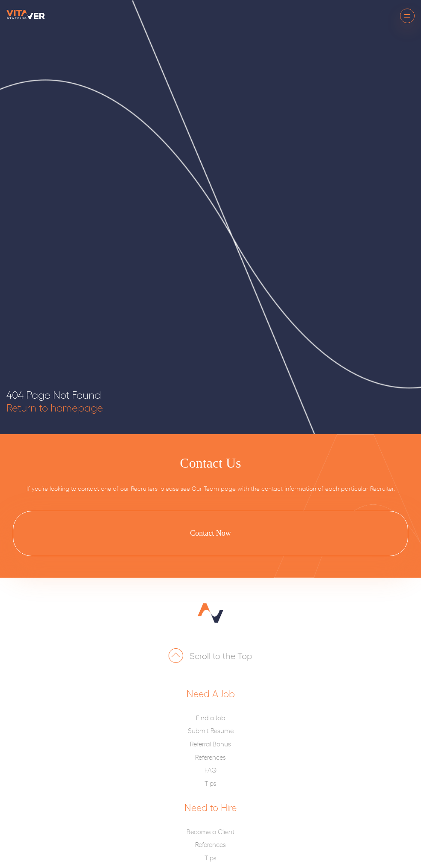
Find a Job (210, 717)
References (210, 757)
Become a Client (210, 831)
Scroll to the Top (210, 656)
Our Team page (214, 488)
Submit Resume (211, 730)
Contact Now (210, 533)
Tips (210, 783)
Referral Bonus (210, 744)
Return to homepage (55, 407)
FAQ (210, 770)
